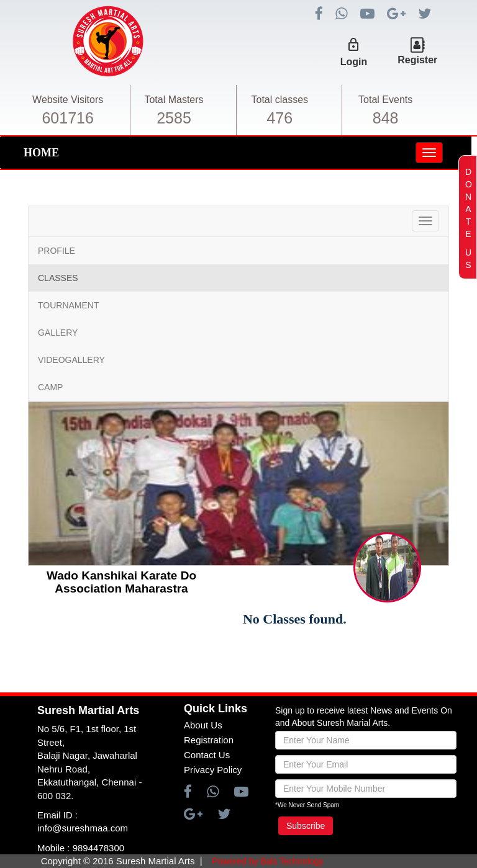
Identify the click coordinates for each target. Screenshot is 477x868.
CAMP (50, 387)
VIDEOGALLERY (71, 360)
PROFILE (57, 251)
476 (279, 118)
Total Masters (174, 100)
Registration (209, 740)
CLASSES (58, 278)
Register (417, 60)
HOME (41, 153)
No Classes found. (295, 619)
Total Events (385, 100)
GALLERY (58, 333)
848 (386, 118)
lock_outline (353, 45)
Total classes (280, 100)
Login (354, 62)
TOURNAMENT (69, 305)
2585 (174, 118)
